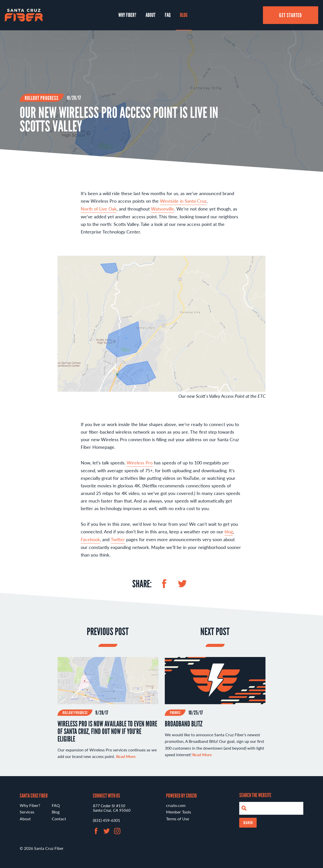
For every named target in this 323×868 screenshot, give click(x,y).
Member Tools (179, 812)
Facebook (90, 539)
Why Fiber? (127, 15)
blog (229, 531)
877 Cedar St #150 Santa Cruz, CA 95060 (112, 808)
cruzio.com (176, 805)
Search (248, 823)
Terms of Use (178, 819)
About (151, 15)
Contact (59, 819)
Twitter (118, 539)
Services (27, 812)
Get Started (290, 15)
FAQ (168, 15)
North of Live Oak (99, 209)
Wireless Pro (140, 463)
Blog (184, 15)
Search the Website (255, 795)
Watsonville (163, 209)
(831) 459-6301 (106, 820)
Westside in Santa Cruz (183, 201)
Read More (202, 755)
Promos (175, 713)
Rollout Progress (42, 98)
